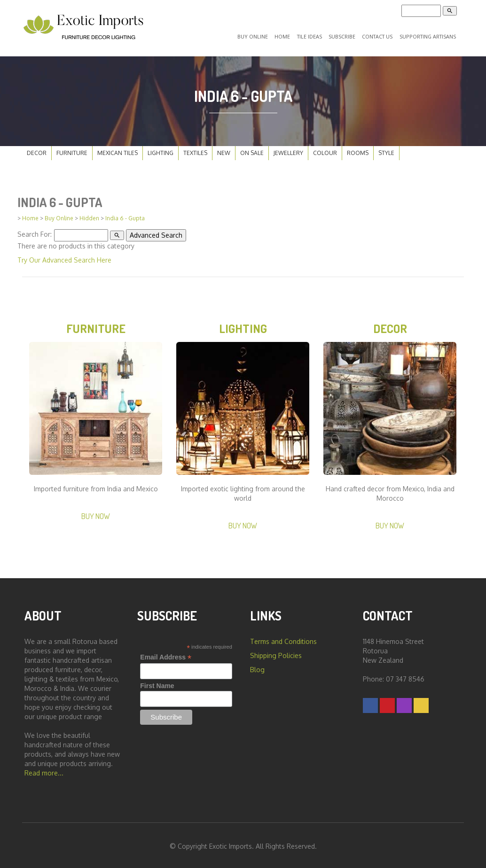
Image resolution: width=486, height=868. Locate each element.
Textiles (195, 151)
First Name (157, 684)
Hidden (89, 216)
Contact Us (377, 35)
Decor (37, 151)
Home (286, 35)
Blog (257, 668)
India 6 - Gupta (125, 216)
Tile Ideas (312, 35)
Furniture (72, 151)
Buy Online (259, 35)
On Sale (252, 151)
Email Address (166, 655)
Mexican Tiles (118, 151)
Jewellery (288, 151)
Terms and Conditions (283, 639)
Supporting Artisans (427, 35)
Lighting (161, 151)
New (224, 151)
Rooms (358, 151)
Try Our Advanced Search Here (64, 258)
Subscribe (343, 35)
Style (386, 151)
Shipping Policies (276, 654)
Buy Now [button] (96, 514)
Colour (325, 151)
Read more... (44, 771)
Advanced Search (156, 233)
